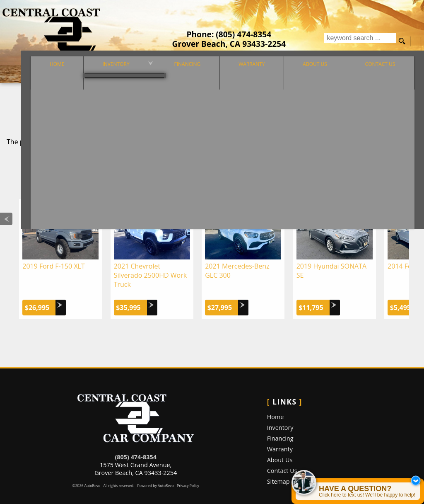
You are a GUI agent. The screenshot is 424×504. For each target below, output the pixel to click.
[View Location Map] (229, 44)
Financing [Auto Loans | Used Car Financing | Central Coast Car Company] (173, 75)
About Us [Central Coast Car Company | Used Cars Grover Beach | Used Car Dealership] (314, 75)
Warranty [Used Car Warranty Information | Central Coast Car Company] (245, 75)
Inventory (280, 418)
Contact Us (282, 461)
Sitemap (278, 471)
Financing (280, 428)
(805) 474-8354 (135, 447)
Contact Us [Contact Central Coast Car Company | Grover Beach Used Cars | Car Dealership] (387, 75)
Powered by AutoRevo (155, 476)
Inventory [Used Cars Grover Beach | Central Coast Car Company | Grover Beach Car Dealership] (95, 75)
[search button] (402, 41)
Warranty (280, 439)
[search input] (360, 41)
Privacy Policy (188, 476)
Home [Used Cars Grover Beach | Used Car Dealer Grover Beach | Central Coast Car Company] (30, 75)
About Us (280, 450)
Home (276, 407)
